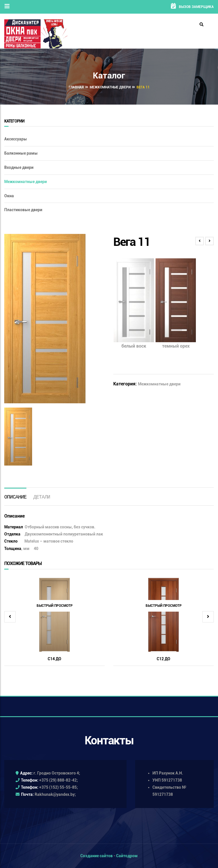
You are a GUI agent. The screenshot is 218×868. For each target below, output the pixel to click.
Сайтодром (127, 856)
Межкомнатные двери (110, 87)
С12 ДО (163, 659)
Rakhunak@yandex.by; (55, 794)
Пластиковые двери (23, 210)
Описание (15, 497)
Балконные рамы (21, 153)
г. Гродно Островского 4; (57, 773)
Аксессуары (16, 139)
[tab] (15, 496)
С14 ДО (54, 659)
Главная (76, 87)
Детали (42, 497)
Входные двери (19, 167)
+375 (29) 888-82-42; (58, 780)
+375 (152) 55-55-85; (58, 787)
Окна (9, 196)
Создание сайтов (97, 856)
